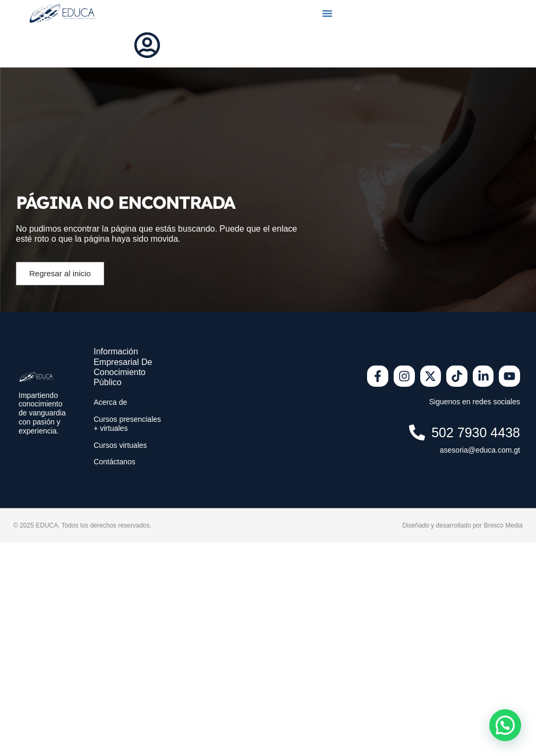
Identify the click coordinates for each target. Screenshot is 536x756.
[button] (327, 13)
